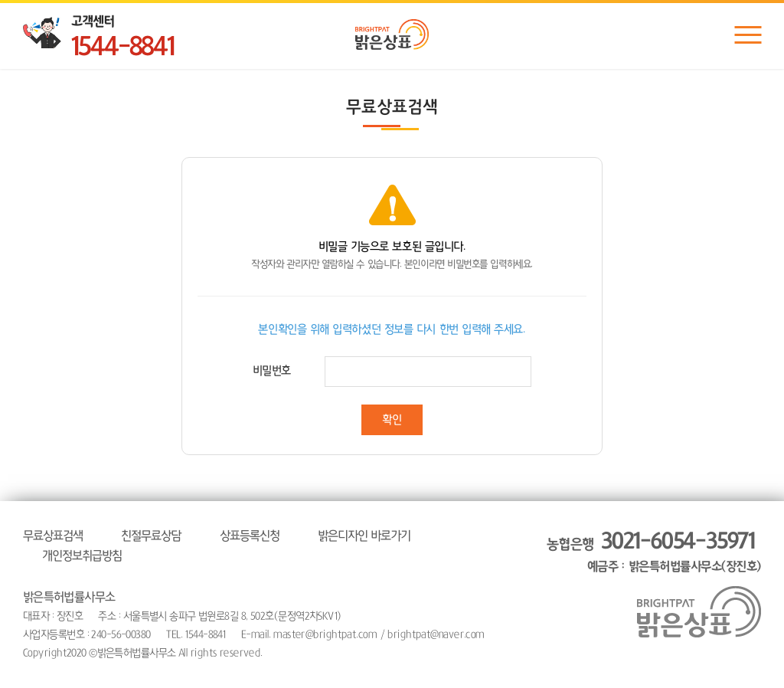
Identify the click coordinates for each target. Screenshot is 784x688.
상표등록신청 (250, 536)
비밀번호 (272, 370)
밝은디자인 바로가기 (364, 536)
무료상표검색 (53, 536)
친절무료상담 (151, 536)
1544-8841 (122, 47)
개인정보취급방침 (82, 555)
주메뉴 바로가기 (0, 0)
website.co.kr (365, 653)
